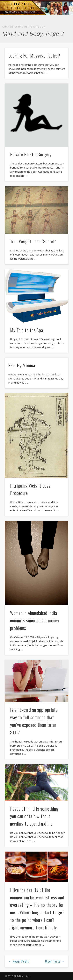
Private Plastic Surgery (31, 154)
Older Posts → (55, 961)
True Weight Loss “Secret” (33, 241)
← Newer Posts (19, 961)
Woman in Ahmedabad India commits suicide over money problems (35, 620)
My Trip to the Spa (27, 330)
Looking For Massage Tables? (34, 55)
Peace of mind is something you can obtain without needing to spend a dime (34, 816)
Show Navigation (59, 35)
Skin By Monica (22, 365)
